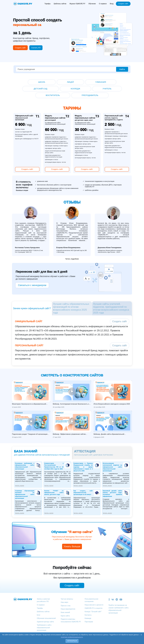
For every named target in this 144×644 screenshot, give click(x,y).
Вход (112, 4)
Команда (88, 618)
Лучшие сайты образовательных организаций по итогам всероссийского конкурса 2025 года (71, 308)
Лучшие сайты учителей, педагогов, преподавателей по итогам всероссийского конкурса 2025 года (111, 308)
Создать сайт (123, 4)
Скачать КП (36, 48)
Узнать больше (72, 546)
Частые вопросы (67, 599)
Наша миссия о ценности (94, 605)
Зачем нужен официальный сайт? (32, 308)
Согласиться (72, 641)
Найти (122, 69)
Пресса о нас (66, 606)
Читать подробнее (72, 259)
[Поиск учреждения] (66, 69)
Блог (39, 615)
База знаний (65, 612)
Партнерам (89, 622)
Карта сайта (65, 616)
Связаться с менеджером (32, 285)
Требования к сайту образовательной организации (44, 628)
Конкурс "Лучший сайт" (93, 612)
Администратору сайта (45, 622)
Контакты (88, 615)
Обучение (92, 4)
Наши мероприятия (68, 609)
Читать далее (20, 486)
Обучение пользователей (46, 618)
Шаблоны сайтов (60, 4)
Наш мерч (64, 602)
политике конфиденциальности (72, 637)
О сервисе (103, 4)
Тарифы (47, 4)
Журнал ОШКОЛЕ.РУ (77, 4)
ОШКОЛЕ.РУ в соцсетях (93, 608)
